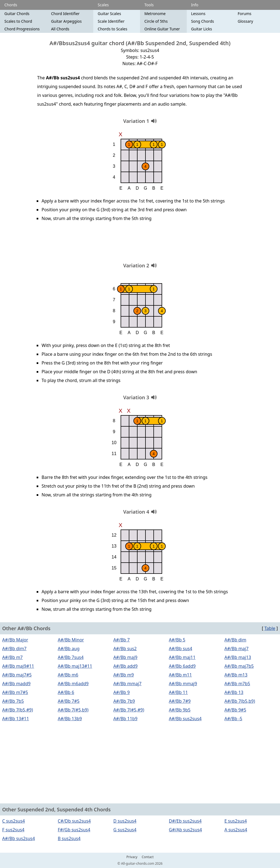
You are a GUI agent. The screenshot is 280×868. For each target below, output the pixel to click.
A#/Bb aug (69, 649)
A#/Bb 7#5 (69, 701)
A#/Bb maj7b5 (239, 666)
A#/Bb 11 (178, 692)
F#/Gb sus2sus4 (74, 830)
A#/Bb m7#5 (15, 692)
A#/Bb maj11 (182, 657)
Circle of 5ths (156, 21)
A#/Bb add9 (125, 666)
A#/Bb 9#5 (235, 710)
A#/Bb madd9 (16, 684)
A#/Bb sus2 (125, 649)
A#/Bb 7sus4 (71, 657)
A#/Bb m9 (123, 675)
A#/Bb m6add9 (73, 684)
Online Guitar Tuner (162, 29)
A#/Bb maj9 (125, 657)
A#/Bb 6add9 (182, 666)
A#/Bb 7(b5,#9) (17, 710)
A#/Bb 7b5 (13, 701)
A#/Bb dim (235, 640)
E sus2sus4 (236, 821)
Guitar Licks (202, 29)
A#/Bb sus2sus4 (185, 719)
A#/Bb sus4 (181, 649)
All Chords (60, 29)
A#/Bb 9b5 (180, 710)
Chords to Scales (112, 29)
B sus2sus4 (69, 838)
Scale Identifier (111, 21)
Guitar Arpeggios (66, 21)
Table (270, 628)
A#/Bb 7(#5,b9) (73, 710)
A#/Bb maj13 (238, 657)
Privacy (132, 857)
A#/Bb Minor (71, 640)
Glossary (245, 21)
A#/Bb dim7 (14, 649)
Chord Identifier (65, 14)
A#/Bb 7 (121, 640)
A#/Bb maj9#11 (18, 666)
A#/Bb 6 (66, 692)
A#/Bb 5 (177, 640)
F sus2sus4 (13, 830)
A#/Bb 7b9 (124, 701)
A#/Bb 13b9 (70, 719)
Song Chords (203, 21)
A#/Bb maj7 (237, 649)
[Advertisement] (140, 244)
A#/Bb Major (15, 640)
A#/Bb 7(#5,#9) (129, 710)
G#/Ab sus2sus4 (186, 830)
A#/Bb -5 (233, 719)
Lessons (198, 14)
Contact (148, 857)
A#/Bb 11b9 (125, 719)
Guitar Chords (17, 14)
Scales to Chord (18, 21)
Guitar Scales (109, 14)
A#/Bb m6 (68, 675)
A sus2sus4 (236, 830)
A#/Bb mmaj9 (183, 684)
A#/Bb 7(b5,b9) (240, 701)
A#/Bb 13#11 (16, 719)
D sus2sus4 (125, 821)
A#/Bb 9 (121, 692)
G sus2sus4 (125, 830)
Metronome (155, 14)
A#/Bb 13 (234, 692)
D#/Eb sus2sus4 (185, 821)
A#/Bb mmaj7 (127, 684)
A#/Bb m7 (12, 657)
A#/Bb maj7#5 (17, 675)
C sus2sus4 (14, 821)
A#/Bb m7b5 (237, 684)
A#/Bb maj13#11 (75, 666)
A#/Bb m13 (236, 675)
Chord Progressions (22, 29)
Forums (244, 14)
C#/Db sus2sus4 (74, 821)
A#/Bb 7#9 (180, 701)
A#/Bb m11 (180, 675)
